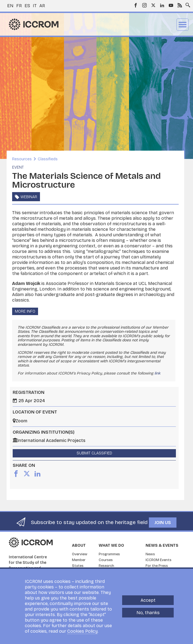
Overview (80, 554)
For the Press (157, 566)
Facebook (136, 5)
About (79, 545)
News (150, 554)
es (27, 6)
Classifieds (48, 159)
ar (42, 6)
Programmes (109, 554)
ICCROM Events (159, 560)
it (35, 6)
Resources (22, 159)
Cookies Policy (82, 631)
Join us (163, 523)
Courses (106, 560)
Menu (183, 25)
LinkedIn (162, 5)
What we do (111, 545)
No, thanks (148, 613)
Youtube (171, 5)
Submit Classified (94, 453)
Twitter (153, 5)
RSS (180, 5)
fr (19, 6)
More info (25, 311)
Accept (148, 600)
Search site (187, 4)
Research (106, 566)
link (157, 373)
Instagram (144, 5)
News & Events (162, 545)
